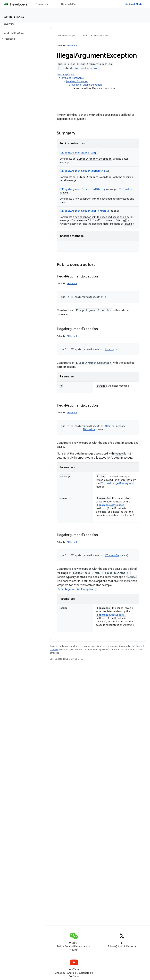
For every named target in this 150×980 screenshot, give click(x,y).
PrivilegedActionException (76, 589)
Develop (85, 35)
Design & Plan (69, 4)
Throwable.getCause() (111, 505)
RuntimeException (86, 68)
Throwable (126, 189)
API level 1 (72, 46)
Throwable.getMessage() (117, 483)
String (101, 171)
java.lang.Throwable (73, 78)
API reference (14, 17)
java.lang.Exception (77, 81)
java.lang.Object (66, 75)
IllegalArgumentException (78, 153)
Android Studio (134, 4)
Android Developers (67, 35)
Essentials (42, 4)
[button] (22, 39)
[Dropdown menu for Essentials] (53, 4)
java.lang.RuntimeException (86, 85)
